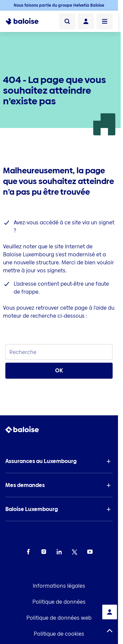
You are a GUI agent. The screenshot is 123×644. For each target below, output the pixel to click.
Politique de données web (59, 618)
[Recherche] (67, 21)
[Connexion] (86, 21)
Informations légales (59, 586)
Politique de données (59, 602)
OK (59, 370)
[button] (59, 461)
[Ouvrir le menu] (105, 21)
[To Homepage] (22, 21)
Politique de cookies (59, 634)
